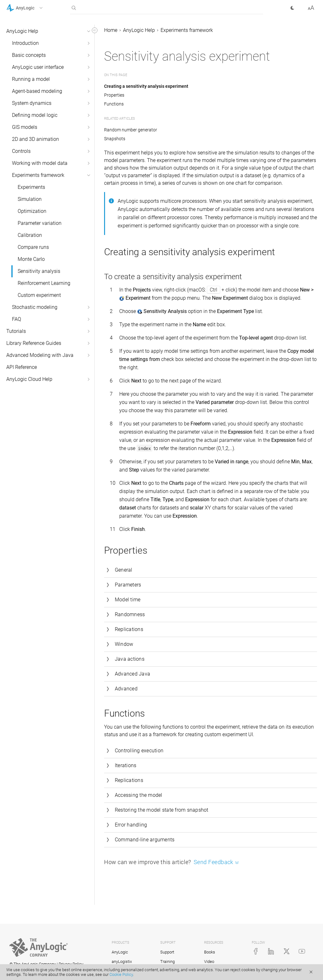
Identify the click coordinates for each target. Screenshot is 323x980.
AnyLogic (120, 952)
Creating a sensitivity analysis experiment (146, 86)
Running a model (31, 79)
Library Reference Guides (34, 343)
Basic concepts (29, 55)
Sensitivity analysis (39, 271)
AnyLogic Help (22, 31)
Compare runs (33, 247)
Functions (114, 104)
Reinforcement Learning (44, 283)
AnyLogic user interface (38, 67)
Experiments (31, 187)
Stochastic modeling (35, 307)
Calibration (30, 235)
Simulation (30, 199)
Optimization (32, 211)
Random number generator (131, 130)
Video (209, 962)
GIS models (25, 127)
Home (111, 30)
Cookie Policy (121, 974)
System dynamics (32, 103)
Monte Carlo (31, 259)
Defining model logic (35, 115)
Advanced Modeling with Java (40, 355)
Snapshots (115, 139)
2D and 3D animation (35, 139)
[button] (33, 8)
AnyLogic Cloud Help (29, 379)
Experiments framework (38, 175)
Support (167, 952)
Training (167, 962)
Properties (114, 95)
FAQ (17, 319)
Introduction (25, 43)
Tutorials (16, 331)
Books (210, 952)
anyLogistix (122, 962)
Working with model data (40, 163)
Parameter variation (40, 223)
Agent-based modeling (37, 91)
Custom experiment (39, 295)
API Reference (22, 367)
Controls (21, 151)
